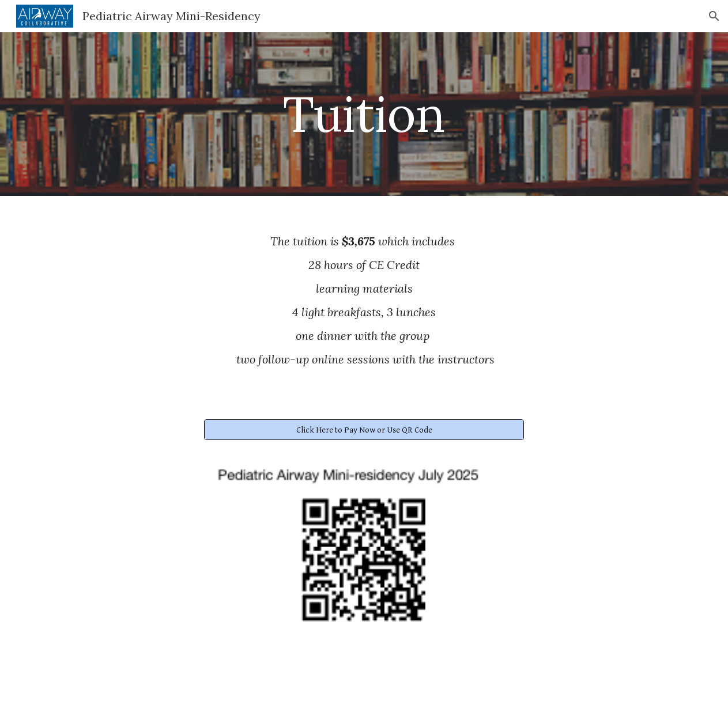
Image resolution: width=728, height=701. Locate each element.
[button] (714, 16)
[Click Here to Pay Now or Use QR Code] (364, 430)
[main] (364, 114)
